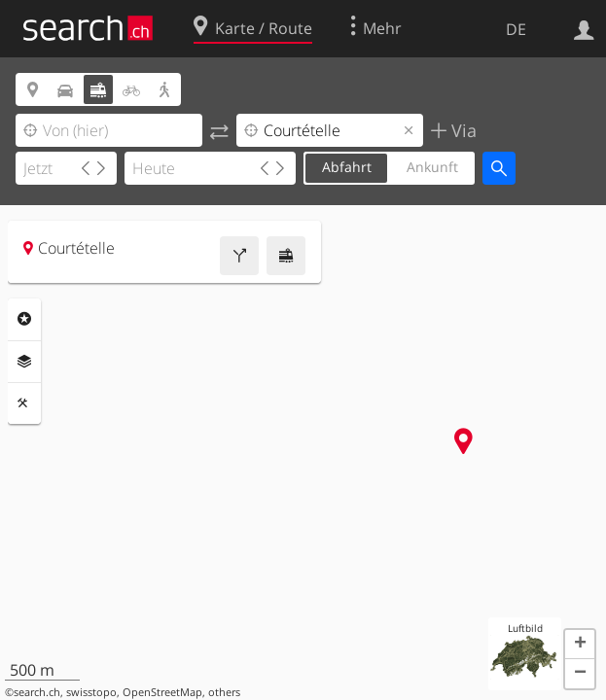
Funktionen (24, 403)
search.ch (37, 692)
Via (462, 130)
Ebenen (24, 362)
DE (516, 29)
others (224, 692)
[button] (580, 645)
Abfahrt (347, 167)
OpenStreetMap (162, 692)
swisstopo (91, 692)
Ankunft (432, 167)
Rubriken (24, 319)
